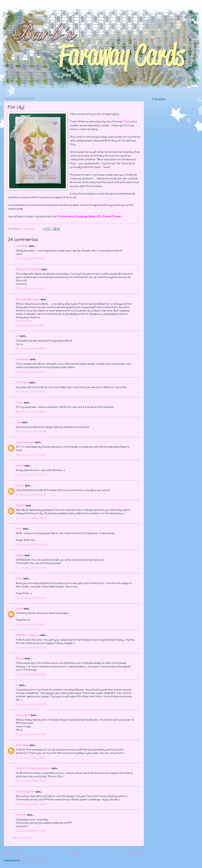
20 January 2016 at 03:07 (31, 518)
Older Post (135, 853)
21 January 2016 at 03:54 (31, 704)
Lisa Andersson (25, 442)
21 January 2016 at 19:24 (31, 758)
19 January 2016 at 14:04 (31, 325)
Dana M (21, 505)
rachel (20, 466)
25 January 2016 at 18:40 (31, 831)
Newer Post (14, 853)
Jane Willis (22, 246)
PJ (17, 685)
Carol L (20, 485)
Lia (18, 336)
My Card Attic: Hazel (28, 299)
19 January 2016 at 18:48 (31, 431)
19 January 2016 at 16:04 (31, 349)
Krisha (20, 555)
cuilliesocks (23, 359)
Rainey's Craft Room (28, 269)
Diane (20, 609)
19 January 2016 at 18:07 (31, 412)
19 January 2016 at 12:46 (31, 258)
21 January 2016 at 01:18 (31, 674)
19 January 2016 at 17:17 (30, 372)
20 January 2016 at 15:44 (31, 568)
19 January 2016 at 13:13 (31, 289)
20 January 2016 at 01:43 (31, 495)
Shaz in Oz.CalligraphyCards (34, 768)
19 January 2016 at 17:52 (31, 392)
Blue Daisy (22, 745)
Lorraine (21, 815)
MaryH (20, 658)
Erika (19, 579)
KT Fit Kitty (22, 383)
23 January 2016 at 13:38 (31, 804)
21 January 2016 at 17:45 (31, 734)
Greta (20, 403)
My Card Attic (24, 321)
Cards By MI (23, 715)
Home (75, 853)
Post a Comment (22, 838)
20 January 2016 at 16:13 (31, 624)
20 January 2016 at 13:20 (31, 545)
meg (19, 422)
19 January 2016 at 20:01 (31, 455)
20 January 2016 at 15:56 (31, 598)
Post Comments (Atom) (34, 860)
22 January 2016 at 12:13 (31, 781)
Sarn (19, 529)
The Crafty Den (25, 792)
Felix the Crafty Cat (28, 635)
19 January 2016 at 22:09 (31, 475)
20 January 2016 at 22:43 (31, 648)
